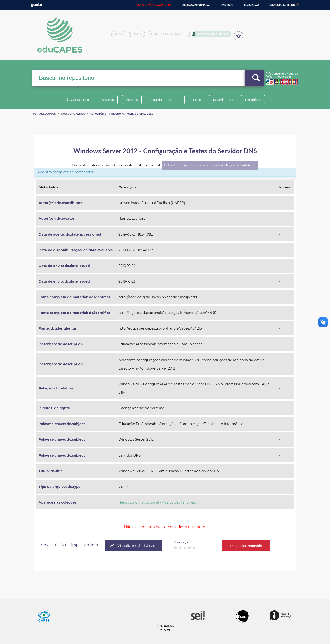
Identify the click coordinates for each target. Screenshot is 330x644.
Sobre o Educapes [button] (171, 36)
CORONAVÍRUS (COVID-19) (154, 5)
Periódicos (258, 100)
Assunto (103, 100)
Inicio (120, 36)
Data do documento (164, 100)
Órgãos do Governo (282, 5)
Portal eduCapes (45, 114)
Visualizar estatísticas (138, 546)
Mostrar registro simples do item (72, 545)
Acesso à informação (197, 5)
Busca (139, 36)
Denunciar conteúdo (252, 545)
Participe (227, 5)
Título (198, 100)
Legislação (251, 5)
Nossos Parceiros (73, 114)
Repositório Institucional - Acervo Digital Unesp (122, 114)
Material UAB (226, 100)
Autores (129, 100)
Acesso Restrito (212, 35)
